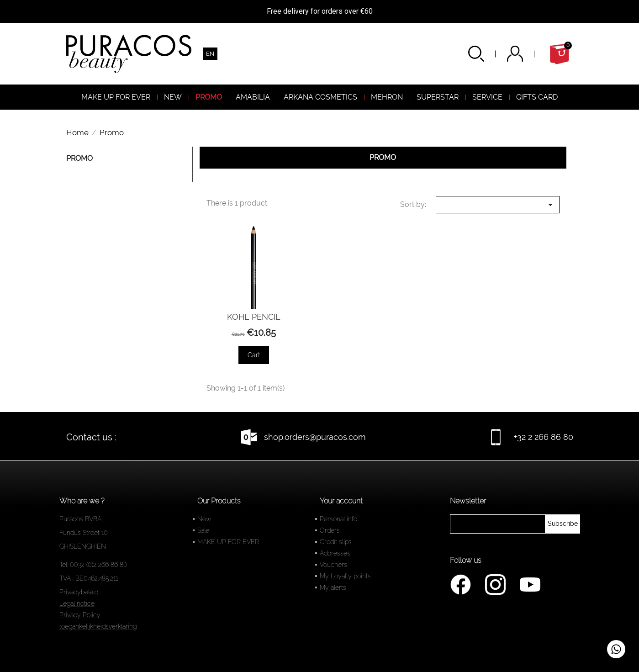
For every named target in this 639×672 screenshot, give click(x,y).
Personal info (338, 519)
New (204, 519)
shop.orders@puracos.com (315, 437)
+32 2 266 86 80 (544, 437)
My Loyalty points (345, 576)
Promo (79, 158)
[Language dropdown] (210, 54)
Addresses (335, 553)
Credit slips (336, 542)
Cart (254, 355)
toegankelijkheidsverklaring (98, 626)
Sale (203, 530)
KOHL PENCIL (254, 317)
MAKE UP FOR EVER (228, 542)
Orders (330, 530)
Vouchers (333, 565)
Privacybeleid (79, 592)
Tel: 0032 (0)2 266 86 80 (93, 565)
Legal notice (77, 603)
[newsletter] (563, 524)
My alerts (333, 587)
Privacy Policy (80, 615)
